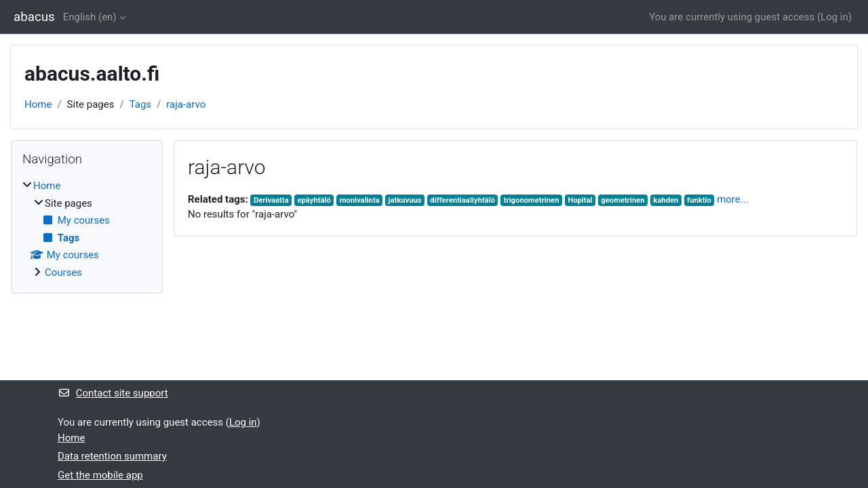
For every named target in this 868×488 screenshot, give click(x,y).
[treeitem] (87, 229)
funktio (699, 200)
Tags (140, 104)
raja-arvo (186, 104)
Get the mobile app (100, 475)
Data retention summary (112, 456)
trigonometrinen (532, 200)
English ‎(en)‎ (90, 17)
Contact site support (113, 393)
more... (732, 199)
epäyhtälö (314, 200)
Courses (63, 272)
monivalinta (360, 200)
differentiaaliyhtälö (462, 200)
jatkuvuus (405, 200)
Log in (834, 17)
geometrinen (623, 200)
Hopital (580, 200)
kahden (666, 200)
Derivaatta (271, 200)
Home (38, 104)
